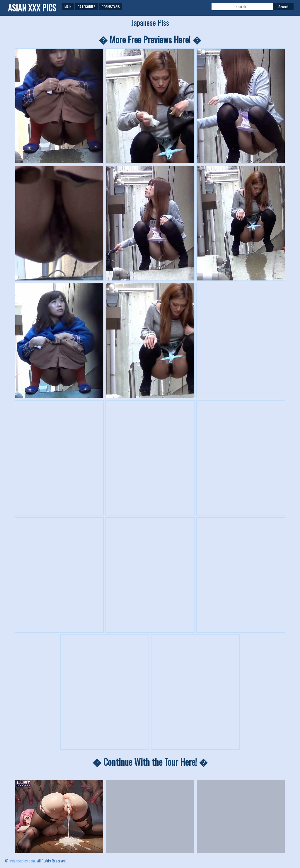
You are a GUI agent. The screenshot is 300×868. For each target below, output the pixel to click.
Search (283, 7)
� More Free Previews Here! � (150, 39)
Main (68, 7)
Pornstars (111, 7)
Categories (87, 7)
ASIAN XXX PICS (32, 8)
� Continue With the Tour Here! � (150, 762)
